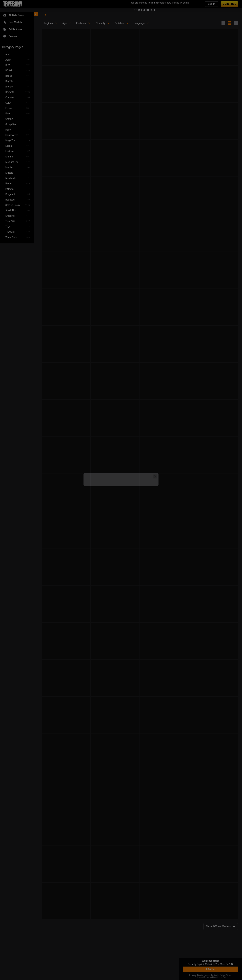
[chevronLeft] (36, 14)
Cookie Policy (219, 975)
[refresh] (45, 15)
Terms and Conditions (213, 977)
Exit (225, 977)
